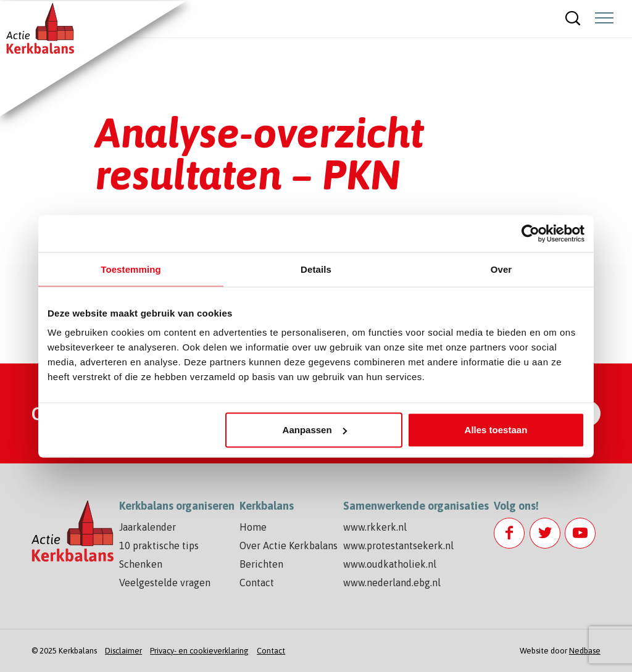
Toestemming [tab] (131, 269)
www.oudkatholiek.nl (390, 564)
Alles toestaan (496, 430)
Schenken (141, 564)
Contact (257, 583)
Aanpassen (315, 430)
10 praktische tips (159, 545)
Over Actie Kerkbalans (289, 545)
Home (253, 527)
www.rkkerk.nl (375, 527)
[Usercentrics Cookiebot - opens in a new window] (530, 233)
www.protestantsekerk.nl (398, 545)
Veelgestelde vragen (165, 583)
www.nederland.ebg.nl (392, 583)
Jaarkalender (148, 527)
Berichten (261, 564)
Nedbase (585, 651)
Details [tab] (316, 269)
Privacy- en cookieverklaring (199, 651)
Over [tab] (501, 269)
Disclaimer (123, 651)
